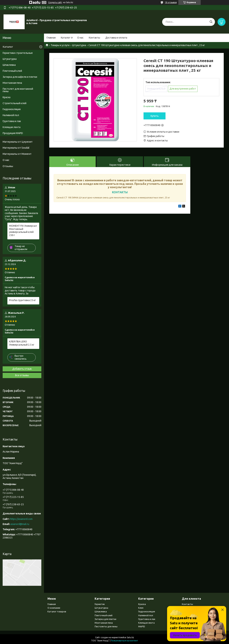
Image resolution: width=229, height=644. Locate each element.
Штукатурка (79, 45)
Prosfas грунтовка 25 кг (23, 300)
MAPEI (142, 626)
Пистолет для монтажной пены (18, 90)
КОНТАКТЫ (120, 192)
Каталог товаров (57, 611)
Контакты (94, 38)
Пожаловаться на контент (124, 641)
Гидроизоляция (12, 109)
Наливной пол (11, 115)
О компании (54, 608)
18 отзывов (171, 2)
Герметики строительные (18, 53)
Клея (141, 608)
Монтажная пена (12, 83)
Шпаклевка (9, 65)
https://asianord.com (21, 519)
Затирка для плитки (105, 619)
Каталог (66, 38)
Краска (7, 97)
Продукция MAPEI (13, 133)
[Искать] (211, 22)
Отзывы (8, 166)
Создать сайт (55, 2)
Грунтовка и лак (12, 121)
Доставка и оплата (116, 38)
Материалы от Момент (17, 154)
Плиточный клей (12, 71)
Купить (155, 116)
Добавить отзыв (22, 369)
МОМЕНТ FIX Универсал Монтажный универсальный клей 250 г (23, 230)
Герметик (100, 604)
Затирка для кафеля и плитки (20, 77)
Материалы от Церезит (18, 142)
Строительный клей (15, 103)
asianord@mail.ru (20, 524)
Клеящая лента (12, 127)
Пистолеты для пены (106, 626)
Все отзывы (22, 375)
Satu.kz (130, 637)
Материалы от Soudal (16, 148)
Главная (51, 38)
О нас (80, 38)
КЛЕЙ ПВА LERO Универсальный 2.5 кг (22, 343)
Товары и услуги (60, 45)
